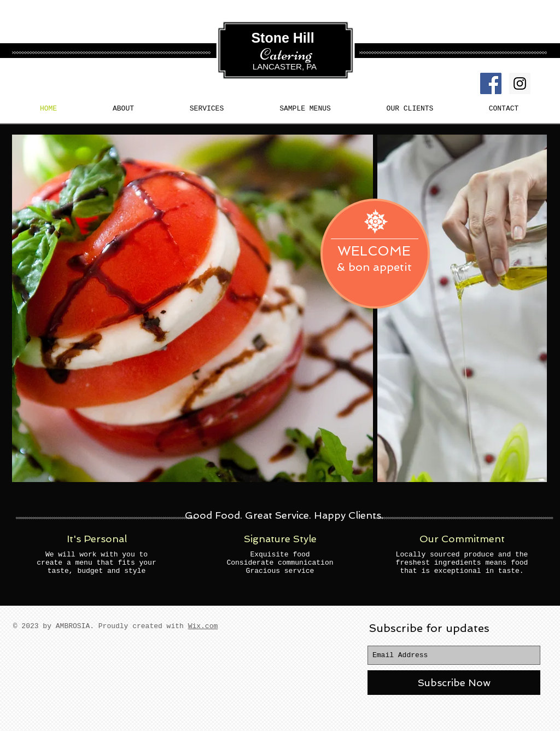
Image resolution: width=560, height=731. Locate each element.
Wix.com (203, 626)
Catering (286, 54)
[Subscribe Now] (454, 683)
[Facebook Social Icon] (491, 83)
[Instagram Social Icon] (520, 83)
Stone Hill (284, 38)
